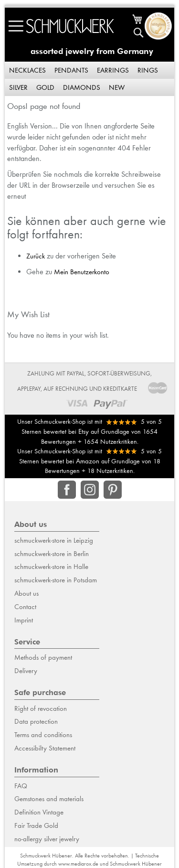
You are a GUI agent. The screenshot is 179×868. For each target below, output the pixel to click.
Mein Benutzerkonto (82, 272)
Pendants (71, 70)
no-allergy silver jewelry (47, 839)
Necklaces (27, 70)
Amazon (88, 461)
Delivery (26, 671)
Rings (148, 70)
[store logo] (70, 26)
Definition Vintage (39, 812)
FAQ (21, 786)
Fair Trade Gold (36, 825)
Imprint (24, 620)
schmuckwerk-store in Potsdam (56, 580)
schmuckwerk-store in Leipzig (54, 540)
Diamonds (82, 87)
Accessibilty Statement (45, 748)
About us (26, 593)
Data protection (36, 721)
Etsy (84, 431)
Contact (25, 607)
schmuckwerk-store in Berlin (52, 554)
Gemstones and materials (49, 799)
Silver (18, 87)
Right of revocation (41, 708)
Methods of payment (43, 657)
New (117, 87)
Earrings (113, 70)
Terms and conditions (43, 735)
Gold (45, 87)
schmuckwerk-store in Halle (51, 567)
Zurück (36, 256)
